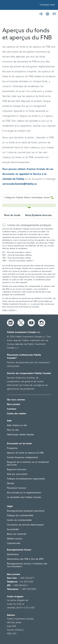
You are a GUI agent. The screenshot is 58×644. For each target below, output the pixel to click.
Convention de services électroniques (25, 525)
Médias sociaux (15, 539)
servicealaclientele (13, 184)
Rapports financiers (17, 470)
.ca (35, 184)
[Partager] (41, 14)
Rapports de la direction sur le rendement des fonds (28, 464)
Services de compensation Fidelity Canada (29, 373)
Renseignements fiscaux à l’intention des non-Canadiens (27, 565)
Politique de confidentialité (20, 516)
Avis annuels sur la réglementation (24, 493)
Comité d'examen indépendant (23, 458)
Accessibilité (13, 530)
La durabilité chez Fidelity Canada (24, 497)
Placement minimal (16, 488)
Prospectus (12, 448)
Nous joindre (14, 404)
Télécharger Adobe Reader (21, 435)
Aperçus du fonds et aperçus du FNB (25, 453)
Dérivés (11, 484)
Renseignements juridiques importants (26, 511)
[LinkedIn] (11, 323)
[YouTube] (31, 323)
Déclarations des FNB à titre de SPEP (25, 559)
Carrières (12, 409)
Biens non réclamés (17, 534)
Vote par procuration (17, 474)
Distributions (13, 555)
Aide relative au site (17, 425)
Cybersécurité (14, 543)
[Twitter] (21, 323)
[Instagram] (42, 323)
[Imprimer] (47, 14)
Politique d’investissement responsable (26, 479)
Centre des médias (17, 414)
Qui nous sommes (16, 400)
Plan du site (13, 430)
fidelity (30, 184)
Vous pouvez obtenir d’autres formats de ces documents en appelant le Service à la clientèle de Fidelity (28, 174)
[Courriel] (54, 14)
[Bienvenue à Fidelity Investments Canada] (20, 5)
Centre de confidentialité (19, 520)
